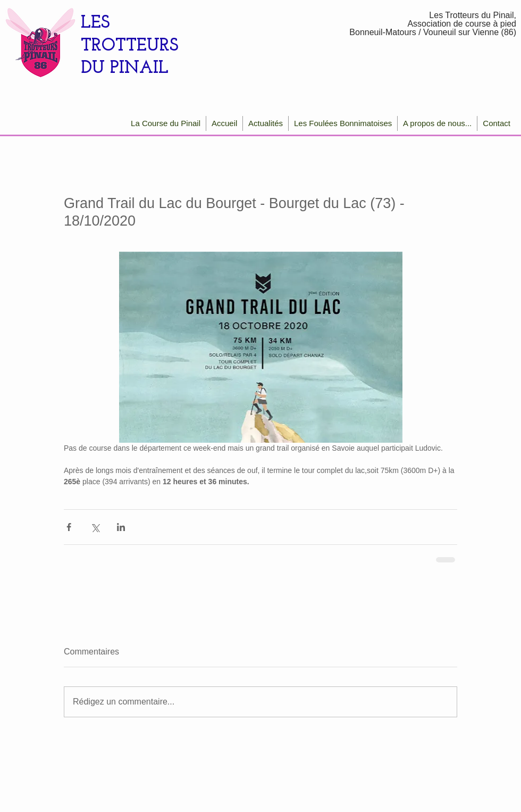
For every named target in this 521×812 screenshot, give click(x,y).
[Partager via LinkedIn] (121, 527)
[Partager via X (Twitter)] (95, 527)
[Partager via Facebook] (69, 527)
